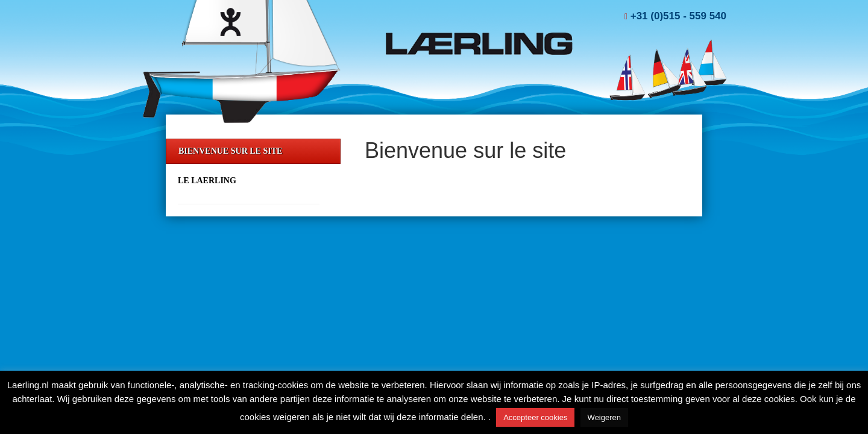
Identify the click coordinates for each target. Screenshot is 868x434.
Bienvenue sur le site (230, 151)
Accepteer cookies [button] (535, 417)
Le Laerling (207, 181)
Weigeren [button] (604, 417)
